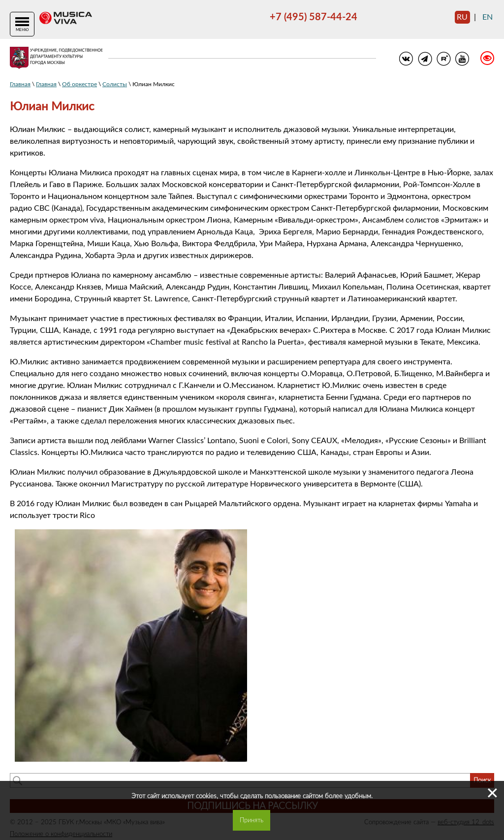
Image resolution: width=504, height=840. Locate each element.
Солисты (115, 84)
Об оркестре (79, 84)
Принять (252, 820)
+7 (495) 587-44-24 (314, 17)
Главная (20, 84)
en (488, 17)
